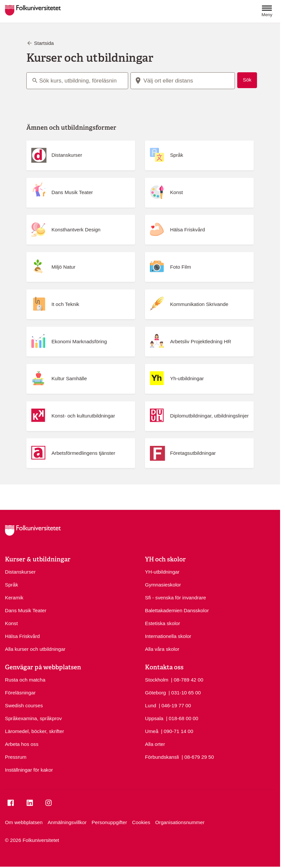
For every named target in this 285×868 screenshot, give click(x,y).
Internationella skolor (168, 636)
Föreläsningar (20, 693)
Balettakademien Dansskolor (177, 610)
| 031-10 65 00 (185, 692)
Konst (11, 623)
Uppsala (154, 718)
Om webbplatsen (24, 822)
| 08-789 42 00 (187, 679)
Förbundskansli (162, 757)
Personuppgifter (109, 822)
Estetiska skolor (163, 623)
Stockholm (157, 680)
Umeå (152, 731)
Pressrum (16, 757)
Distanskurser (20, 572)
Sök (247, 80)
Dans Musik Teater (26, 610)
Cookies (141, 822)
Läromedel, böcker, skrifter (34, 731)
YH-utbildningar (162, 572)
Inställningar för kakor (29, 770)
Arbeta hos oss (22, 744)
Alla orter (155, 744)
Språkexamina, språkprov (33, 718)
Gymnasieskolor (163, 585)
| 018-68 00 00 (182, 718)
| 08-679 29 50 (198, 757)
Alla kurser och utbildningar (35, 649)
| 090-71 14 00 (177, 731)
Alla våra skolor (162, 649)
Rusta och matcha (25, 680)
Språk (12, 585)
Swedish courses (24, 705)
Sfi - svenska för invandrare (175, 598)
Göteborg (155, 693)
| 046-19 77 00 (175, 705)
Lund (151, 705)
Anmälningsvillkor (67, 822)
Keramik (14, 598)
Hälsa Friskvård (22, 636)
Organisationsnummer (180, 822)
